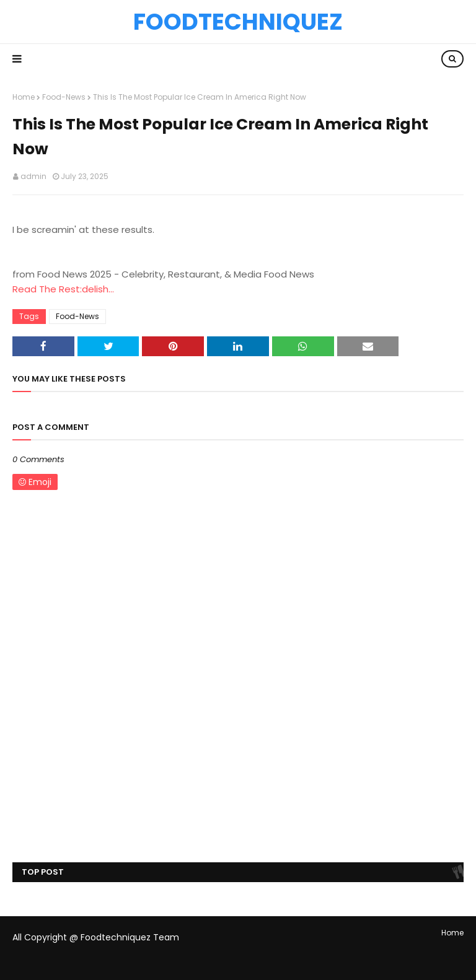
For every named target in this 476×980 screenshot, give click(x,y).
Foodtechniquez (238, 22)
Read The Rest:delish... (63, 289)
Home (24, 97)
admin (33, 176)
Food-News (64, 97)
